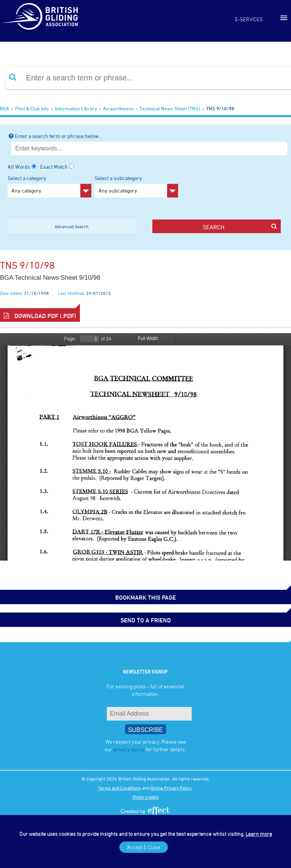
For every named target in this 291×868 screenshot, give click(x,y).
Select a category (49, 186)
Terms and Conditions (120, 788)
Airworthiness (118, 108)
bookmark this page (145, 597)
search (240, 227)
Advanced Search (72, 226)
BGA (5, 108)
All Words (19, 167)
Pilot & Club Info (32, 108)
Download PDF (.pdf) (40, 316)
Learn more (259, 834)
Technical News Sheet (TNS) (170, 108)
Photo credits (146, 797)
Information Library (76, 108)
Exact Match (54, 167)
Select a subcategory (137, 186)
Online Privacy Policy (171, 788)
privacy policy (129, 749)
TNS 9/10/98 (220, 108)
